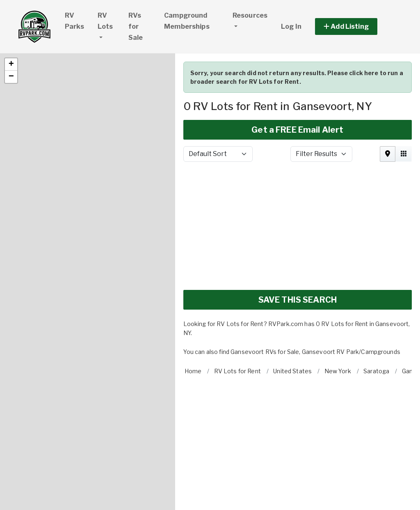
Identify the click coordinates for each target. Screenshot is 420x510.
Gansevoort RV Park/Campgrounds (351, 315)
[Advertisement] (298, 189)
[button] (11, 28)
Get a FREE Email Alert (297, 93)
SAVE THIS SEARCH (298, 263)
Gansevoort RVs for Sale (265, 315)
